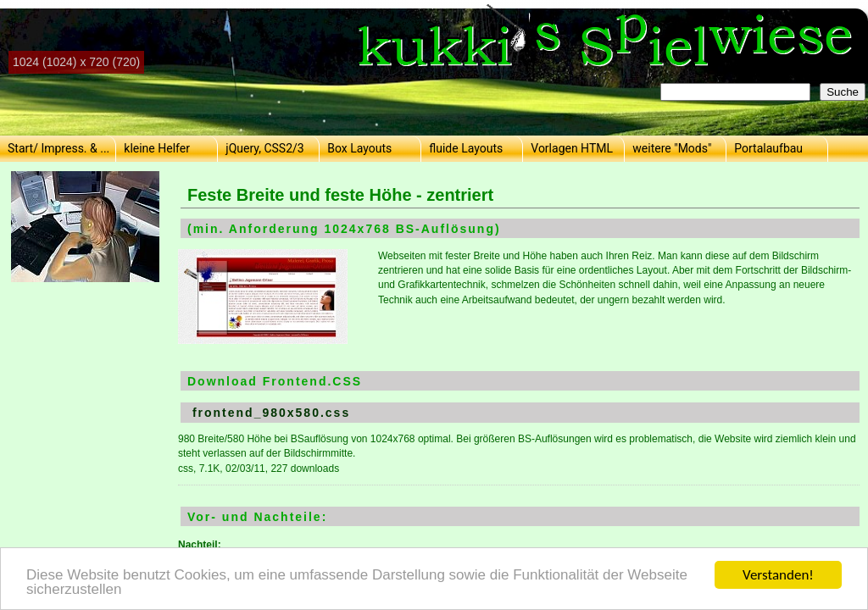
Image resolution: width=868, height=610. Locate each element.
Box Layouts (359, 148)
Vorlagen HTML (572, 148)
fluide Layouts (466, 148)
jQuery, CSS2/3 (264, 148)
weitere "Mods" (672, 148)
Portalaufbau (768, 148)
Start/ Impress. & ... (58, 148)
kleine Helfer (157, 148)
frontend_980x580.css (271, 413)
